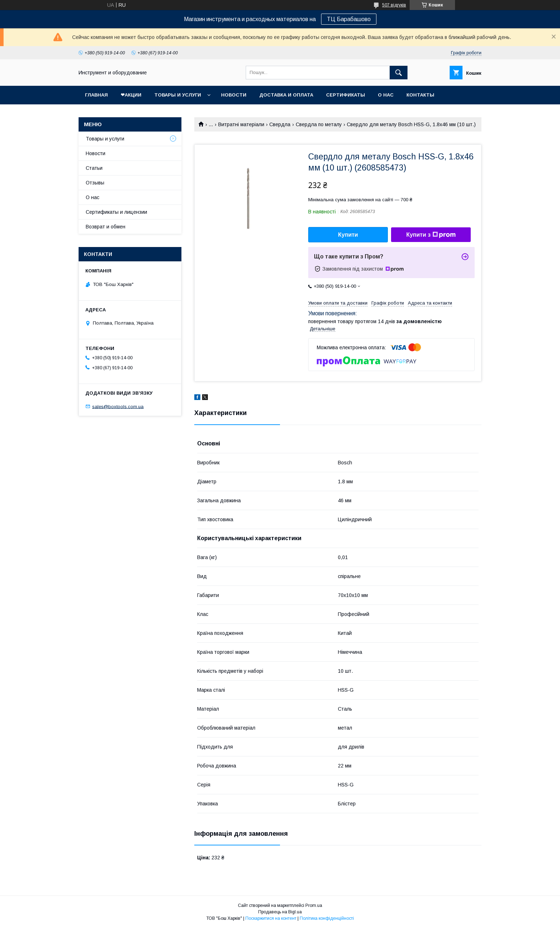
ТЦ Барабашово (349, 19)
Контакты (420, 95)
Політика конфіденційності (327, 918)
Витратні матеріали (241, 124)
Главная (96, 95)
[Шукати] (399, 73)
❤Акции (131, 95)
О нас (386, 95)
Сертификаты (346, 95)
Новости (234, 95)
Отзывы (95, 183)
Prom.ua (314, 905)
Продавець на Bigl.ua (280, 912)
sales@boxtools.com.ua (118, 406)
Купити (348, 235)
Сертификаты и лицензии (116, 212)
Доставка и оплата (286, 95)
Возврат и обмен (106, 227)
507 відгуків (394, 5)
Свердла (280, 124)
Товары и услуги (178, 95)
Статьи (94, 168)
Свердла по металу (319, 124)
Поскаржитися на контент (271, 918)
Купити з (431, 235)
